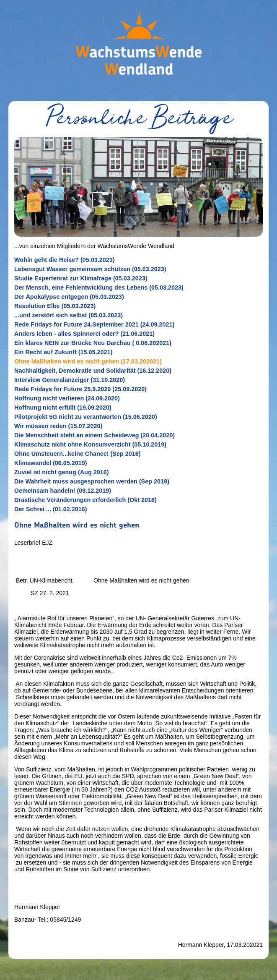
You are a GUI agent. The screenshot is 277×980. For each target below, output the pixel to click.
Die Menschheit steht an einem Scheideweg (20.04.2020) (94, 435)
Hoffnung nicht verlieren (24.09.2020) (67, 398)
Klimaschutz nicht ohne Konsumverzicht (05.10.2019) (90, 444)
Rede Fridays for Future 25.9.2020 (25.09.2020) (80, 389)
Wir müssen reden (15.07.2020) (58, 426)
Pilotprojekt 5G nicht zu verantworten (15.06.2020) (86, 417)
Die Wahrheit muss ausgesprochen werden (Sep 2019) (92, 481)
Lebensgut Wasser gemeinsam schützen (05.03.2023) (90, 269)
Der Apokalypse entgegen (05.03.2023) (69, 297)
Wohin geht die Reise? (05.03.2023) (65, 260)
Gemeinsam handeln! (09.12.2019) (63, 491)
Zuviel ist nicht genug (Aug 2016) (61, 472)
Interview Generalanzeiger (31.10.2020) (70, 380)
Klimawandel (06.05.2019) (51, 463)
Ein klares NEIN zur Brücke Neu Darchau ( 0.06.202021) (93, 343)
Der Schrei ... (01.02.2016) (51, 509)
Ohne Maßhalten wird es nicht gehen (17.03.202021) (88, 361)
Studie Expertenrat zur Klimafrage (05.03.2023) (81, 278)
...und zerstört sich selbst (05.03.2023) (69, 315)
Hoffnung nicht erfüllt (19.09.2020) (63, 408)
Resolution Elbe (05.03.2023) (55, 306)
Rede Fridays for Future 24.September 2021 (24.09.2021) (94, 324)
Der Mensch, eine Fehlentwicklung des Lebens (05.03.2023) (99, 287)
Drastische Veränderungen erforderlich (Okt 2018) (85, 500)
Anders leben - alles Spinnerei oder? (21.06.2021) (84, 334)
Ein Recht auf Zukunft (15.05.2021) (63, 352)
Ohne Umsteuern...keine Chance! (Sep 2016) (78, 454)
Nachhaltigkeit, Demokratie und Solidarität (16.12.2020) (93, 371)
